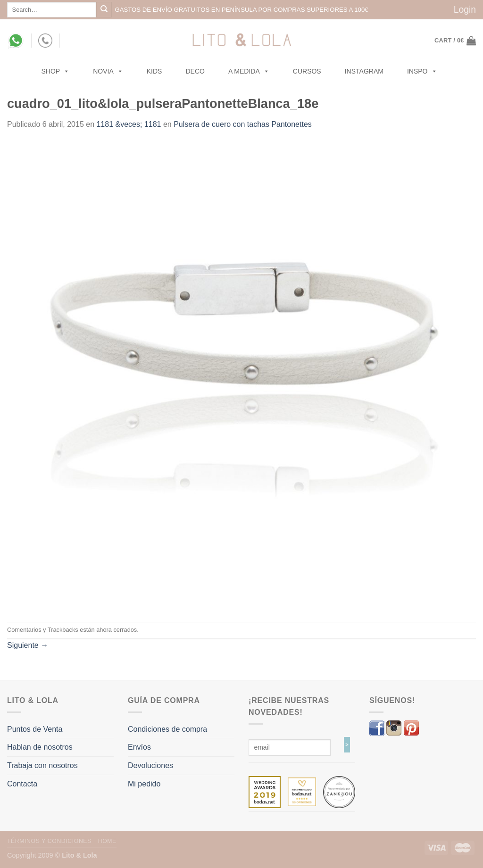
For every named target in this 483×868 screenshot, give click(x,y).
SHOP (56, 71)
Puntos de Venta (35, 729)
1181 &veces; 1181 (129, 124)
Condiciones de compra (167, 729)
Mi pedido (144, 784)
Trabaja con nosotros (42, 765)
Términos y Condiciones (49, 841)
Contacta (22, 784)
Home (107, 841)
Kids (154, 71)
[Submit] (104, 10)
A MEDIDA (249, 71)
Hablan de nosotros (40, 747)
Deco (195, 71)
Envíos (139, 747)
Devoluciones (150, 765)
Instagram (364, 71)
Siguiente (28, 645)
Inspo (422, 71)
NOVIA (108, 71)
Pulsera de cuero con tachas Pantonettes (243, 124)
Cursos (307, 71)
